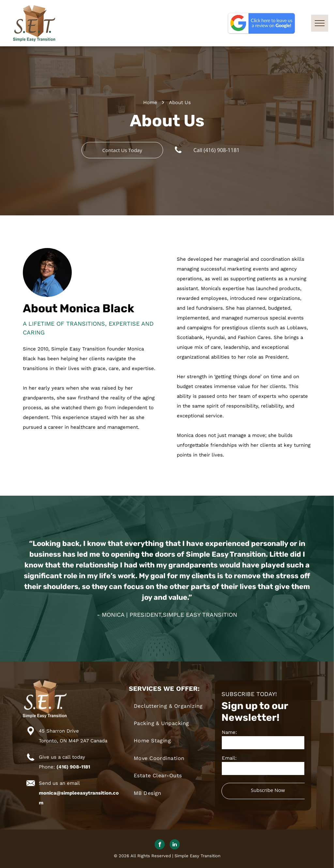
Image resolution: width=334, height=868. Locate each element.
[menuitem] (172, 706)
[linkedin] (175, 845)
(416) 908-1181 (73, 767)
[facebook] (160, 845)
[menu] (320, 23)
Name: (229, 732)
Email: (229, 758)
